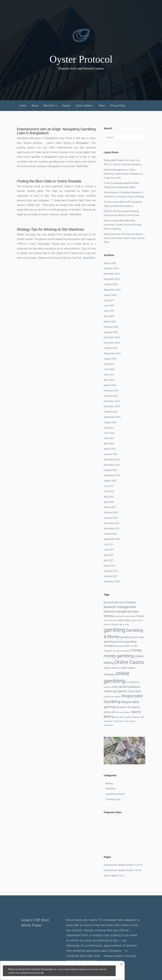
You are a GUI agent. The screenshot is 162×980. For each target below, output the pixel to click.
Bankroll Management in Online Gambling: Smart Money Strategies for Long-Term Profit (123, 174)
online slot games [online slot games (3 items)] (115, 691)
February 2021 (111, 571)
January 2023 (111, 454)
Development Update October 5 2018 (122, 870)
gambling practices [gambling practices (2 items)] (114, 642)
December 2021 (112, 523)
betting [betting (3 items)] (108, 616)
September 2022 (112, 475)
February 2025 (111, 327)
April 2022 (109, 502)
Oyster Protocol (81, 59)
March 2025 (110, 322)
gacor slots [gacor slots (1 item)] (124, 625)
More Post (50, 106)
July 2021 (109, 544)
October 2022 (111, 470)
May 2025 (109, 311)
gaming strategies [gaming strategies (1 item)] (123, 646)
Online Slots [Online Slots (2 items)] (134, 691)
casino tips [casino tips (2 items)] (124, 620)
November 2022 (112, 465)
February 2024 (111, 391)
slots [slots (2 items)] (114, 712)
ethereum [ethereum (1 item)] (115, 625)
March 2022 (110, 507)
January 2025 (111, 332)
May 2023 (109, 438)
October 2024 (111, 348)
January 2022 (111, 518)
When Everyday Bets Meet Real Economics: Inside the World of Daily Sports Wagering (123, 225)
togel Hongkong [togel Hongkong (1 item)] (132, 717)
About (35, 106)
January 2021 (111, 576)
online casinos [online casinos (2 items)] (112, 668)
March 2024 (110, 385)
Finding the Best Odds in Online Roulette (49, 181)
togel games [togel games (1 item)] (120, 717)
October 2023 (111, 412)
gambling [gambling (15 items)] (114, 630)
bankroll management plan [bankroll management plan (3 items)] (121, 611)
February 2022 (111, 512)
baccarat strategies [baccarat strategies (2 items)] (125, 602)
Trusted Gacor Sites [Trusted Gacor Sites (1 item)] (121, 721)
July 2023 (109, 428)
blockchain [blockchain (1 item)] (118, 616)
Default (66, 106)
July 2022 (109, 486)
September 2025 (112, 290)
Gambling (110, 789)
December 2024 (112, 337)
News (102, 106)
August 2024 (110, 359)
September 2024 (112, 353)
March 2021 (110, 566)
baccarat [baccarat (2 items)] (109, 602)
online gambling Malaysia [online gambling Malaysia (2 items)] (126, 687)
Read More (82, 166)
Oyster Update (85, 106)
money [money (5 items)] (136, 650)
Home (23, 106)
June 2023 (109, 433)
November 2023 (112, 406)
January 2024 (111, 396)
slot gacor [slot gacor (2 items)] (121, 707)
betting (109, 783)
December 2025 (112, 274)
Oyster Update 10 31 (114, 876)
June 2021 (109, 550)
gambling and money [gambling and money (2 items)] (132, 637)
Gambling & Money (115, 794)
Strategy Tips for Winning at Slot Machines (51, 229)
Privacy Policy (118, 106)
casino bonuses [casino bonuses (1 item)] (110, 620)
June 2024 (109, 369)
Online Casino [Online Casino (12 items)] (129, 662)
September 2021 (112, 539)
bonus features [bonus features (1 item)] (129, 616)
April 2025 (109, 316)
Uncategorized (113, 799)
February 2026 (111, 268)
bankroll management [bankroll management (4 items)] (120, 607)
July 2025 (109, 300)
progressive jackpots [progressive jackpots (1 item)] (112, 697)
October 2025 (111, 284)
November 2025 (112, 279)
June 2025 (109, 306)
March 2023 (110, 449)
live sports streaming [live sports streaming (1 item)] (121, 651)
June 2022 (109, 491)
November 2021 (112, 528)
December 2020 (112, 581)
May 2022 (109, 497)
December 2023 (112, 401)
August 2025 (110, 295)
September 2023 (112, 417)
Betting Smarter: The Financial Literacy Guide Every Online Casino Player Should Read (124, 238)
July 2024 (109, 364)
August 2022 (110, 481)
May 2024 (109, 375)
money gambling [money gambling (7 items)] (119, 656)
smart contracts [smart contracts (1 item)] (124, 712)
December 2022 (112, 460)
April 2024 (109, 380)
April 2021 (109, 560)
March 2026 (110, 263)
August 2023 (110, 422)
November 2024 (112, 343)
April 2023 (109, 444)
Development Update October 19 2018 (123, 865)
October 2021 (111, 534)
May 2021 (109, 555)
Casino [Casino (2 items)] (140, 616)
